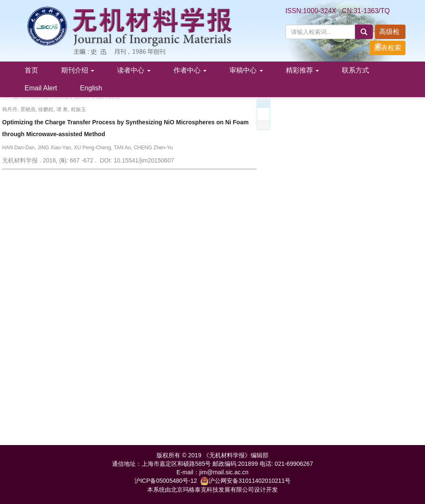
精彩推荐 (302, 70)
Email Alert (41, 88)
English (91, 88)
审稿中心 (246, 70)
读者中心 (134, 70)
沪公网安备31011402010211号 (245, 481)
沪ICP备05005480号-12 (166, 481)
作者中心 (190, 70)
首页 (31, 70)
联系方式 (355, 70)
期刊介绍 (78, 70)
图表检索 (388, 48)
